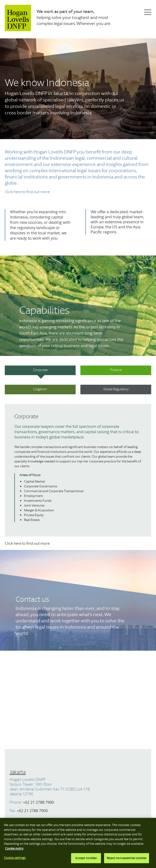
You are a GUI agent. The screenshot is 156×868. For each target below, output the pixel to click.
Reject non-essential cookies (127, 858)
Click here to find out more (27, 192)
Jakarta (18, 772)
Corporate (40, 370)
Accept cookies (86, 858)
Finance (116, 370)
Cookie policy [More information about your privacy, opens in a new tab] (14, 848)
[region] (78, 843)
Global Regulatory (116, 389)
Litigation (40, 389)
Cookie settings (15, 858)
